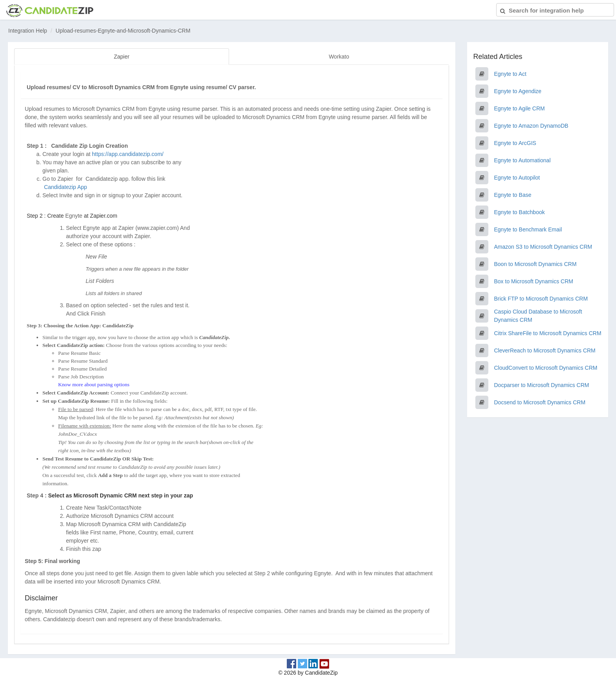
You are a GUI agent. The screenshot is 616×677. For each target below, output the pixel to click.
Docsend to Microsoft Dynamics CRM (540, 402)
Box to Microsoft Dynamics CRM (534, 281)
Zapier (122, 57)
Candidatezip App (66, 187)
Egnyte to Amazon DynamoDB (531, 126)
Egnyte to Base (513, 195)
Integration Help (28, 31)
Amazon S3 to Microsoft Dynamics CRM (543, 247)
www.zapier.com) (158, 228)
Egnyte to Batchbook (520, 212)
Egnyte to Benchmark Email (528, 229)
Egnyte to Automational (522, 160)
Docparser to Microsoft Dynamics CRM (542, 385)
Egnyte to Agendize (518, 91)
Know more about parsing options (94, 384)
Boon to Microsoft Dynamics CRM (535, 264)
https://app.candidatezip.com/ (128, 154)
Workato (339, 57)
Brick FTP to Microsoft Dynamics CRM (541, 299)
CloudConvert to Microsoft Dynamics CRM (546, 368)
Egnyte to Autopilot (517, 178)
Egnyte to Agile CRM (520, 108)
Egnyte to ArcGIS (515, 143)
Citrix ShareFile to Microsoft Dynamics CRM (548, 333)
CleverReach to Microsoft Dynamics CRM (545, 350)
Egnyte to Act (511, 74)
